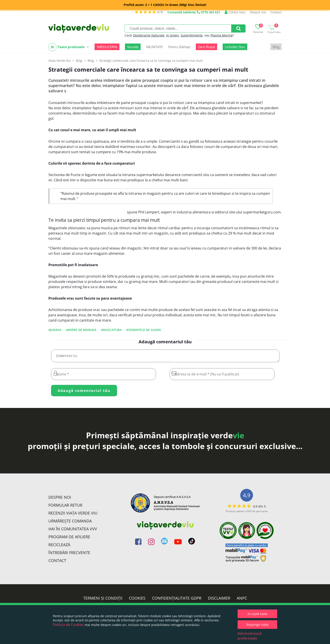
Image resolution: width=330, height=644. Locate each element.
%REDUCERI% (107, 47)
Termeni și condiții (103, 600)
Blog (276, 47)
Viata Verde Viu (60, 61)
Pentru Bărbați (179, 47)
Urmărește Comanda (70, 523)
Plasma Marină (222, 35)
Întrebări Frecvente (69, 554)
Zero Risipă (206, 47)
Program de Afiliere (69, 538)
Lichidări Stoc (235, 47)
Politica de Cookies (68, 625)
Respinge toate (257, 625)
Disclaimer (219, 600)
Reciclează (59, 546)
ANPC (242, 600)
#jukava (55, 330)
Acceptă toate (258, 614)
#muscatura (111, 330)
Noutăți (133, 47)
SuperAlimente (192, 35)
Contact (276, 12)
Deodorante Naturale (149, 35)
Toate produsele (69, 47)
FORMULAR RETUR (65, 507)
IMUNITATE (154, 47)
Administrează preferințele (250, 636)
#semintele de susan (144, 330)
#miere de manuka (81, 330)
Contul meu (235, 12)
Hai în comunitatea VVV (73, 531)
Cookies (137, 600)
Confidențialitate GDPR (177, 600)
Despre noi (258, 12)
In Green (172, 35)
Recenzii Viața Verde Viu (73, 515)
